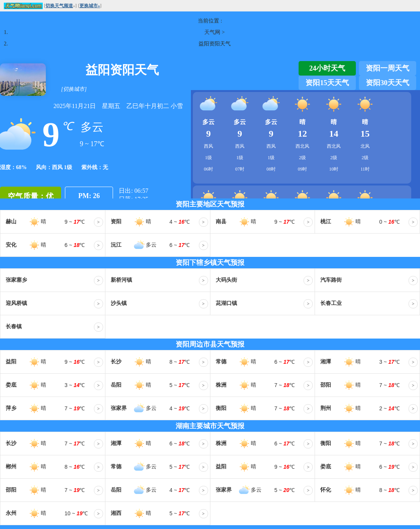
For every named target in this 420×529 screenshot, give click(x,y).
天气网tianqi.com (23, 6)
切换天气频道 (59, 6)
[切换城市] (74, 89)
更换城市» (90, 6)
